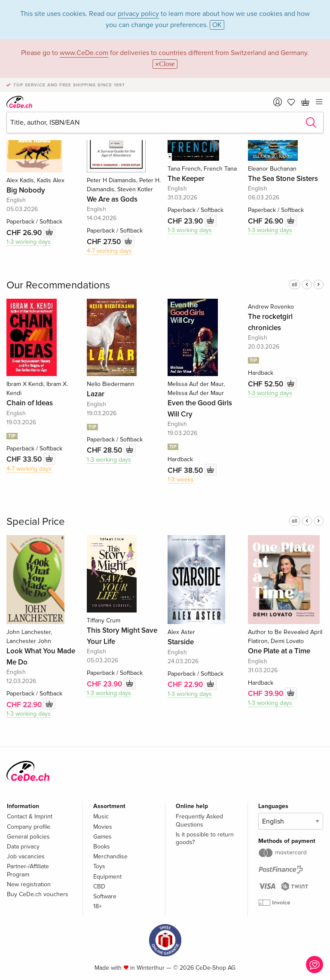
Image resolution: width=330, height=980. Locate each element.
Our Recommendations (58, 285)
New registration (29, 884)
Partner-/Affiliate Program (28, 870)
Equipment (107, 877)
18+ (98, 906)
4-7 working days (109, 251)
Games (102, 837)
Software (105, 896)
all (295, 285)
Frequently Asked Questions (199, 820)
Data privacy (23, 847)
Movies (103, 827)
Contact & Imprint (30, 816)
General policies (28, 837)
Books (102, 847)
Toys (99, 866)
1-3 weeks (181, 479)
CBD (99, 887)
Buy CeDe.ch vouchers (38, 894)
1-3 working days (29, 242)
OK (217, 25)
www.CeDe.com (84, 53)
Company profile (29, 827)
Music (101, 816)
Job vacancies (26, 856)
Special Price (36, 522)
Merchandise (110, 856)
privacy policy (138, 14)
